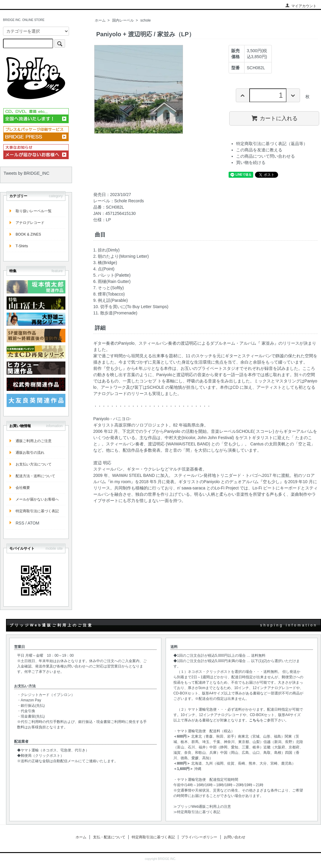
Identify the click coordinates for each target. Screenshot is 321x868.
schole (146, 20)
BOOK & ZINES (28, 234)
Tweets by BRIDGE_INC (27, 173)
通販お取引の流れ (30, 453)
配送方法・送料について (35, 476)
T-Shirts (22, 246)
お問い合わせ (235, 837)
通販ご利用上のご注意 (34, 441)
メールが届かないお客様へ (37, 499)
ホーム (100, 20)
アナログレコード (30, 223)
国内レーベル (123, 20)
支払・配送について (109, 837)
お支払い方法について (34, 464)
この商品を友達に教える (259, 150)
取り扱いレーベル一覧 (34, 211)
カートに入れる (274, 118)
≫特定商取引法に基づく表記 (197, 812)
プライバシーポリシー (199, 837)
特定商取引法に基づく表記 (37, 511)
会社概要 (23, 488)
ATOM (33, 523)
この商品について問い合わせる (265, 156)
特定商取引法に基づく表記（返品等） (272, 144)
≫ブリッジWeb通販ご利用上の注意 (202, 807)
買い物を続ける (251, 162)
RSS (20, 523)
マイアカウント (301, 6)
